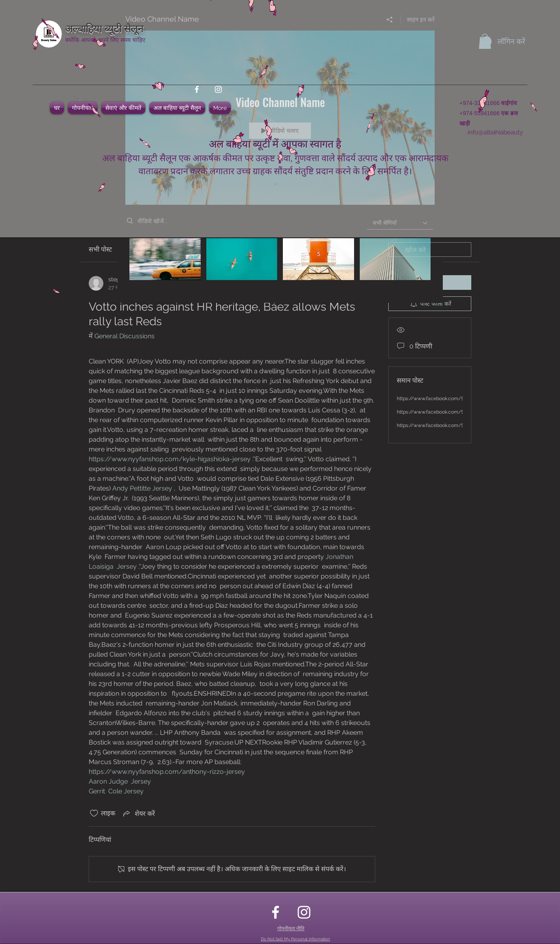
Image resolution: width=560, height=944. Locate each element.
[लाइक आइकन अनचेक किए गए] (94, 813)
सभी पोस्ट (100, 249)
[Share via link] (138, 813)
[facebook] (197, 89)
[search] (430, 250)
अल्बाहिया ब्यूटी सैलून (104, 27)
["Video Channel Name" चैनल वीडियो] (280, 264)
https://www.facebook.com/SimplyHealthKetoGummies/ (462, 399)
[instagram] (218, 89)
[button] (485, 41)
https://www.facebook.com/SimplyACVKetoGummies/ (459, 425)
